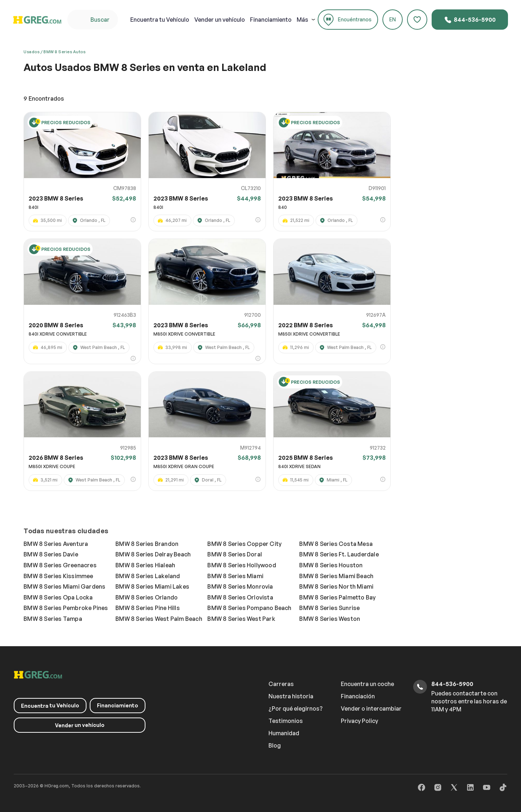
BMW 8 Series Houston (331, 565)
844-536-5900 (470, 20)
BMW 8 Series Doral (235, 554)
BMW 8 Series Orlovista (240, 597)
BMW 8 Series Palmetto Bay (337, 597)
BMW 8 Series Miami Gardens (64, 586)
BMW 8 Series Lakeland (148, 576)
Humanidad (284, 733)
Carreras (281, 684)
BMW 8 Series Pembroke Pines (66, 608)
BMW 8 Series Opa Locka (58, 597)
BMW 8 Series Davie (51, 554)
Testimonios (286, 721)
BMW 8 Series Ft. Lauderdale (339, 554)
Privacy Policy (359, 721)
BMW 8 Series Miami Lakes (152, 586)
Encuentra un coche (367, 684)
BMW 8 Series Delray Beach (153, 554)
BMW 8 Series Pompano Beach (249, 608)
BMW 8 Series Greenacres (60, 565)
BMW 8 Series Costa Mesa (336, 544)
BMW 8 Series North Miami (336, 586)
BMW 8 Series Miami (235, 576)
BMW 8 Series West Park (241, 619)
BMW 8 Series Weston (330, 619)
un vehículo (220, 20)
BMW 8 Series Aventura (56, 544)
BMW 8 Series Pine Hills (148, 608)
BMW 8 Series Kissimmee (58, 576)
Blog (275, 745)
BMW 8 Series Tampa (53, 619)
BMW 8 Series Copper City (244, 544)
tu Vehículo (160, 20)
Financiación (358, 696)
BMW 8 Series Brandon (147, 544)
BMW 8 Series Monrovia (240, 586)
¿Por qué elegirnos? (296, 708)
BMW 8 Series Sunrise (329, 608)
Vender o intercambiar (371, 708)
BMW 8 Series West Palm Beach (159, 619)
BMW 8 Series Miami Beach (336, 576)
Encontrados (44, 98)
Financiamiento (271, 20)
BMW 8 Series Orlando (147, 597)
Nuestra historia (291, 696)
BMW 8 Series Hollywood (242, 565)
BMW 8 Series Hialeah (145, 565)
